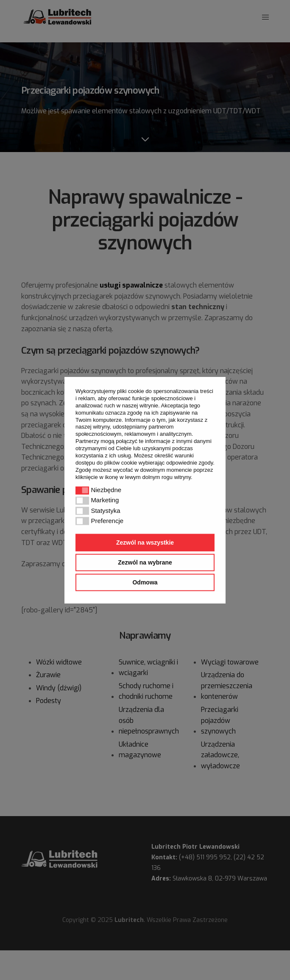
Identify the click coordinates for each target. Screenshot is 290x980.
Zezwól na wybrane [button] (145, 562)
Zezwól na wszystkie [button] (145, 543)
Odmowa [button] (145, 582)
